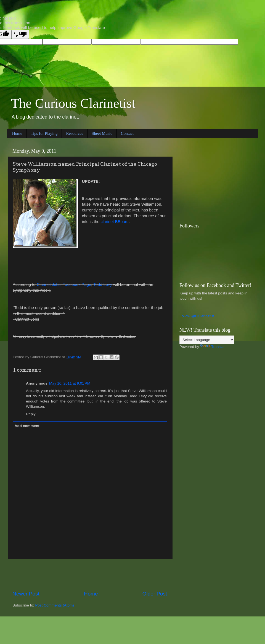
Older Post (155, 594)
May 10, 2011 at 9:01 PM (70, 383)
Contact (127, 133)
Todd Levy (103, 285)
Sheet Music (102, 133)
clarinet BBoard (115, 222)
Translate (213, 347)
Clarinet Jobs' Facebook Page (64, 285)
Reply (31, 414)
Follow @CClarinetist (197, 316)
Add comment (27, 426)
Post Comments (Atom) (55, 605)
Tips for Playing (44, 133)
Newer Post (26, 594)
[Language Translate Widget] (207, 340)
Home (17, 133)
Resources (75, 133)
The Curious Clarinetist (73, 103)
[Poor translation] (20, 34)
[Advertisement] (90, 575)
